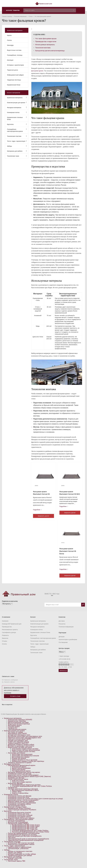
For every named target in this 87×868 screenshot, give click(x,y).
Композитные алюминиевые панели (21, 848)
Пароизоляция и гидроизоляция (20, 850)
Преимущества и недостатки (46, 42)
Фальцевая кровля (15, 728)
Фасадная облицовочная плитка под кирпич (24, 776)
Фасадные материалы (17, 107)
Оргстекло (12, 841)
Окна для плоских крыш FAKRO (20, 742)
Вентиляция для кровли (21, 760)
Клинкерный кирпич (19, 770)
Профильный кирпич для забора (20, 859)
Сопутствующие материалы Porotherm (22, 813)
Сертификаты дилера (9, 636)
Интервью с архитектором (15, 65)
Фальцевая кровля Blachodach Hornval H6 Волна (68, 554)
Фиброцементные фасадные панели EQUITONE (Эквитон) (29, 780)
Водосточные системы (14, 50)
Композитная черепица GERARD (20, 723)
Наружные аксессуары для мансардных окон (24, 741)
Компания (5, 624)
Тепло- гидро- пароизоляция (17, 141)
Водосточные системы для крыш (20, 751)
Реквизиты (5, 639)
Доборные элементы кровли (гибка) (21, 748)
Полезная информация (66, 630)
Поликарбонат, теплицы (15, 55)
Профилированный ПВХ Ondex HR (25, 831)
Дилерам (61, 640)
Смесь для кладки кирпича (22, 785)
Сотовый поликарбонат (16, 824)
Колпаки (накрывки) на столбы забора (22, 857)
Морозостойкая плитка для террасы (21, 805)
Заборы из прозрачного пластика (20, 855)
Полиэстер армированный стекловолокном (24, 837)
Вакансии (5, 641)
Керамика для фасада (16, 781)
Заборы (17, 146)
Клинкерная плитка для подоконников (22, 806)
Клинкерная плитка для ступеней (20, 819)
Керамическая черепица (17, 724)
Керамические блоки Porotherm (19, 812)
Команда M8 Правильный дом (12, 627)
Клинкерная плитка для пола (18, 801)
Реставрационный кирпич (21, 774)
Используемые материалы (45, 45)
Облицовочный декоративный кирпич (22, 769)
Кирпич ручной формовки (21, 771)
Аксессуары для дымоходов (22, 758)
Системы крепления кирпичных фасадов (23, 792)
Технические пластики (17, 136)
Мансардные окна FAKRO (17, 737)
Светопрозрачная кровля (17, 733)
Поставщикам (63, 646)
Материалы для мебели (17, 151)
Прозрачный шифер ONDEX (18, 827)
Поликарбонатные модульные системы (26, 788)
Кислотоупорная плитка (17, 809)
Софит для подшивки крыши (18, 745)
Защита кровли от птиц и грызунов (25, 763)
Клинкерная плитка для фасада (20, 777)
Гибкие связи (17, 795)
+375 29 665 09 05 (64, 662)
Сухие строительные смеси (18, 783)
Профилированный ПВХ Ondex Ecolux (26, 828)
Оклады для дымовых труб (18, 744)
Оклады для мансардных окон (19, 738)
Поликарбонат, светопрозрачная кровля (17, 130)
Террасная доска (12, 70)
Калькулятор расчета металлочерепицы (50, 51)
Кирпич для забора (15, 856)
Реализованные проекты (10, 633)
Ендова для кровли (19, 762)
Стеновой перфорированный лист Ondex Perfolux (30, 834)
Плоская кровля (14, 730)
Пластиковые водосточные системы (25, 752)
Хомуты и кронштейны (20, 796)
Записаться (63, 674)
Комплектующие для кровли (17, 102)
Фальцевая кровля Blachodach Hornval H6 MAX (68, 494)
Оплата (4, 647)
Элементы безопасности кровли (20, 766)
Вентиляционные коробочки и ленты (25, 794)
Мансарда (10, 45)
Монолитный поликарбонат (18, 825)
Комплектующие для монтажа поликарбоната (25, 839)
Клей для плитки (18, 784)
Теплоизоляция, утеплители (18, 852)
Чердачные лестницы (14, 80)
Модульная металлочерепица (19, 727)
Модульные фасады (15, 787)
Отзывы (4, 644)
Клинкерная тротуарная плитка (19, 807)
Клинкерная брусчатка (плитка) (19, 816)
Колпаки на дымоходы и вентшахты (21, 749)
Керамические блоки (14, 85)
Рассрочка (62, 627)
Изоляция (10, 60)
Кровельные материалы (15, 30)
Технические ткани (17, 156)
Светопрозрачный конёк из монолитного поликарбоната (28, 842)
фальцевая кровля (37, 71)
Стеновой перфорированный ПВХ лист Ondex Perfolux (32, 789)
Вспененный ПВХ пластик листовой (21, 846)
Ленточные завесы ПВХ (17, 864)
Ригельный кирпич (19, 773)
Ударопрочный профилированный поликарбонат (26, 843)
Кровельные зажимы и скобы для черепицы (28, 764)
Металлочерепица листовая (18, 726)
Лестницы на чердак (15, 735)
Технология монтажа (43, 48)
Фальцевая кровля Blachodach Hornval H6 (42, 493)
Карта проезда (64, 659)
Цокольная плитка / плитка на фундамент (23, 778)
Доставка (62, 624)
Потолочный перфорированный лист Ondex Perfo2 (30, 835)
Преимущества (7, 630)
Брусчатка (17, 124)
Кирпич (9, 35)
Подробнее (38, 510)
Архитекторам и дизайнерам (68, 643)
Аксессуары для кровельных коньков (25, 759)
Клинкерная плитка (17, 112)
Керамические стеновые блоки (17, 118)
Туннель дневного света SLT (18, 746)
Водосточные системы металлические (26, 753)
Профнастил (13, 731)
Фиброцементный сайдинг (15, 75)
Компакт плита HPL (15, 862)
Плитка (9, 40)
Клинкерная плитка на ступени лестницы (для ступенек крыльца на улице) (35, 802)
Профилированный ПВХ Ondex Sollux (26, 830)
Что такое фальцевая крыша (46, 39)
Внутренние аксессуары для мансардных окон (25, 740)
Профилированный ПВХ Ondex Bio (25, 832)
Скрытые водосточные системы (23, 755)
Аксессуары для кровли (17, 756)
